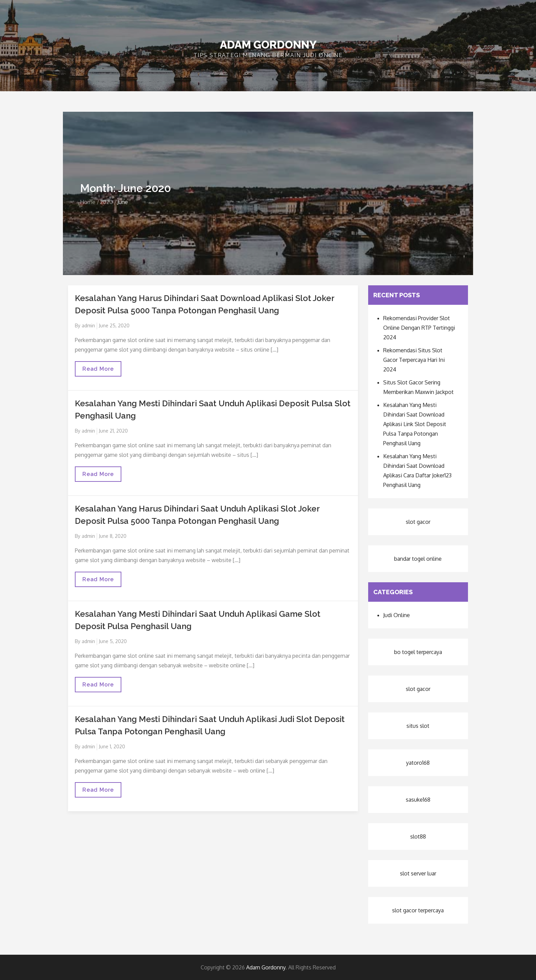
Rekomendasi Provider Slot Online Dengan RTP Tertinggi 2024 (419, 328)
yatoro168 (418, 763)
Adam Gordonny (268, 45)
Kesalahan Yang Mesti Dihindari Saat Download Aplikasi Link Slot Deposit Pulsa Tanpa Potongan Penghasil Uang (415, 424)
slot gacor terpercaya (418, 910)
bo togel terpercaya (418, 652)
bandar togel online (418, 559)
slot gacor (418, 522)
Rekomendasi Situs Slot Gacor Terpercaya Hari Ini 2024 (414, 360)
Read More (98, 371)
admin (88, 325)
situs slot (418, 726)
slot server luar (418, 873)
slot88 (418, 836)
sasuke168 (418, 800)
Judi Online (397, 615)
